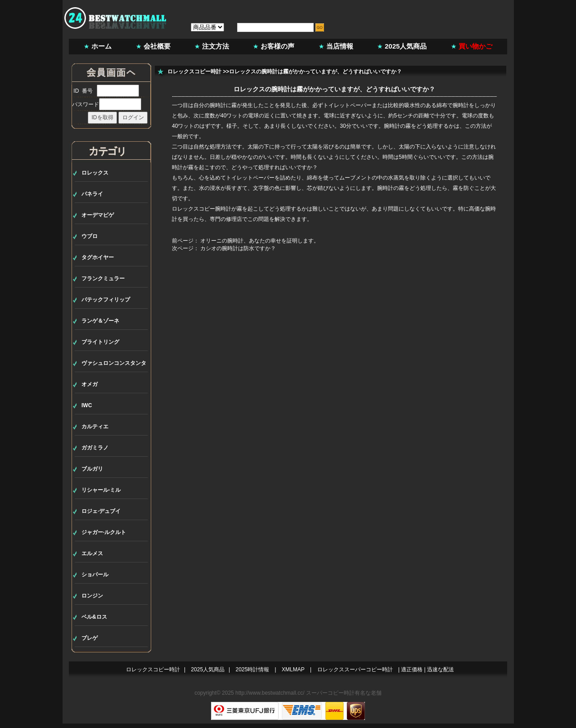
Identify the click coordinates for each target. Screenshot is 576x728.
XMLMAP (293, 670)
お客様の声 (277, 46)
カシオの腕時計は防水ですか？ (238, 248)
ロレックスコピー (193, 209)
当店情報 (340, 46)
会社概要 (157, 46)
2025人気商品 (406, 46)
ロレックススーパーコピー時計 (355, 670)
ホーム (101, 46)
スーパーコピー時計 (330, 693)
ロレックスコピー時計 (194, 72)
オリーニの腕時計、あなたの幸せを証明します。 (260, 241)
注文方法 (216, 46)
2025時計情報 (253, 670)
